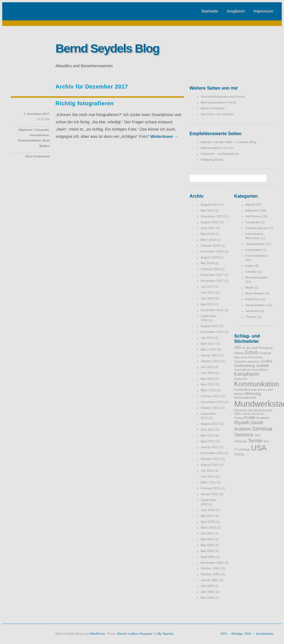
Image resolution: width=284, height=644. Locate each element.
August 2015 (210, 326)
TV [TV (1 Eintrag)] (236, 449)
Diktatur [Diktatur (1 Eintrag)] (239, 353)
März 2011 (208, 482)
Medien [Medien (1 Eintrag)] (239, 394)
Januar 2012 (210, 447)
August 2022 (210, 222)
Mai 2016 (207, 304)
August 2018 (210, 257)
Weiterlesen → (164, 137)
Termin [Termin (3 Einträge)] (255, 441)
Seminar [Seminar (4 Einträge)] (262, 429)
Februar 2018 (210, 269)
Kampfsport (254, 250)
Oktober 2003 (211, 568)
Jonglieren (236, 11)
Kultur (250, 266)
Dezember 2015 (212, 310)
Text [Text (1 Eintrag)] (266, 441)
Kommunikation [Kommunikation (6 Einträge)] (257, 384)
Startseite (210, 11)
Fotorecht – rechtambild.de (220, 154)
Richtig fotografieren (85, 103)
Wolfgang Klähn (212, 160)
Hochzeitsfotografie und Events (223, 97)
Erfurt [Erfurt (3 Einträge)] (251, 353)
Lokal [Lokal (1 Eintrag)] (269, 390)
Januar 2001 (210, 580)
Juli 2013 (207, 367)
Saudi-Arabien (256, 305)
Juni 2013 (208, 373)
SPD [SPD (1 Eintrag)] (257, 435)
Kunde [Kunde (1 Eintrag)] (253, 390)
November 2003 (212, 563)
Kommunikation (29, 140)
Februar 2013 (210, 396)
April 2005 (208, 557)
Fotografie (42, 130)
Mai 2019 (207, 234)
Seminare (252, 311)
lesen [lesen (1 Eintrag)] (261, 390)
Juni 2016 (208, 298)
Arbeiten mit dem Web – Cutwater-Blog (229, 142)
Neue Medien (255, 293)
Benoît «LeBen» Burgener (135, 634)
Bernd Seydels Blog (108, 48)
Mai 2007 (207, 539)
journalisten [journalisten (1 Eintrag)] (260, 370)
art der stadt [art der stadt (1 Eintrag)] (250, 348)
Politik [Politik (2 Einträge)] (250, 418)
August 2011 (210, 465)
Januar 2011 (210, 494)
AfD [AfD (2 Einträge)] (238, 348)
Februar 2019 (210, 246)
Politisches (253, 299)
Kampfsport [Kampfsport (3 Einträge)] (247, 374)
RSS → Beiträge (232, 634)
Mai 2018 (207, 263)
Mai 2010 (207, 516)
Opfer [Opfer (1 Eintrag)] (238, 414)
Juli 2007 (207, 533)
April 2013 (208, 384)
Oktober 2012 (211, 408)
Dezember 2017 (212, 275)
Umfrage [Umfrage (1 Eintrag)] (244, 449)
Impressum (263, 11)
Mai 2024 (207, 210)
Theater (251, 317)
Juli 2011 (207, 471)
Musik (250, 288)
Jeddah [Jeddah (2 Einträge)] (263, 366)
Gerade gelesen (257, 228)
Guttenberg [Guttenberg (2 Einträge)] (245, 366)
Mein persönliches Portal (218, 102)
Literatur (251, 272)
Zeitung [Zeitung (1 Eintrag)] (239, 454)
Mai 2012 (207, 435)
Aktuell (250, 205)
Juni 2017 (208, 293)
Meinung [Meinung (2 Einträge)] (253, 394)
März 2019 (208, 240)
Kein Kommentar (38, 156)
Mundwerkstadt (256, 277)
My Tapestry (166, 634)
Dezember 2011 (212, 453)
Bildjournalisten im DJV (217, 148)
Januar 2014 (210, 355)
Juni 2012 (208, 430)
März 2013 (208, 390)
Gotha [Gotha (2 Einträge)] (267, 361)
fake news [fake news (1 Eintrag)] (241, 357)
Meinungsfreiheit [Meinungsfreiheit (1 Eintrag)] (245, 398)
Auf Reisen (253, 216)
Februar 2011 (210, 488)
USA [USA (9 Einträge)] (259, 448)
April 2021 (208, 228)
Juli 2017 (207, 287)
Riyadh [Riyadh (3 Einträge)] (242, 423)
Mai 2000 (207, 598)
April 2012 (208, 441)
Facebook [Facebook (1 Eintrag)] (265, 353)
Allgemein (25, 130)
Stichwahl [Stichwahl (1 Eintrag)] (241, 441)
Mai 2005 (207, 551)
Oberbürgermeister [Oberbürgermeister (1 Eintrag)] (260, 410)
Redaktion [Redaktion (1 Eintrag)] (263, 418)
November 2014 (212, 332)
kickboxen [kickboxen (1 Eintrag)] (241, 379)
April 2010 (208, 522)
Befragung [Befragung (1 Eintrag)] (265, 348)
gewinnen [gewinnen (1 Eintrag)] (254, 361)
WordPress (98, 634)
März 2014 (208, 349)
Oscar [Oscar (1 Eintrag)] (246, 414)
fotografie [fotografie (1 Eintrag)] (240, 361)
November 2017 (212, 281)
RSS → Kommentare (259, 634)
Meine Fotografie (213, 108)
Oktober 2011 (211, 459)
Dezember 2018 (212, 252)
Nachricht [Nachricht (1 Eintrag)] (241, 410)
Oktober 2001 (211, 574)
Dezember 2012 (212, 402)
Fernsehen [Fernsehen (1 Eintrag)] (256, 357)
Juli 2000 (207, 586)
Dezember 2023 (212, 216)
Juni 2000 (208, 592)
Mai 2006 (207, 545)
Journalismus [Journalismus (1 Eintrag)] (243, 370)
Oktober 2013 (211, 361)
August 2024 (210, 205)
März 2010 (208, 528)
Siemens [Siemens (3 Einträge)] (244, 435)
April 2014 (208, 344)
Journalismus (39, 135)
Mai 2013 (207, 379)
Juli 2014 (207, 338)
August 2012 (210, 424)
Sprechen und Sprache (217, 114)
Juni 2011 (208, 477)
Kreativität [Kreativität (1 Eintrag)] (241, 390)
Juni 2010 (208, 510)
